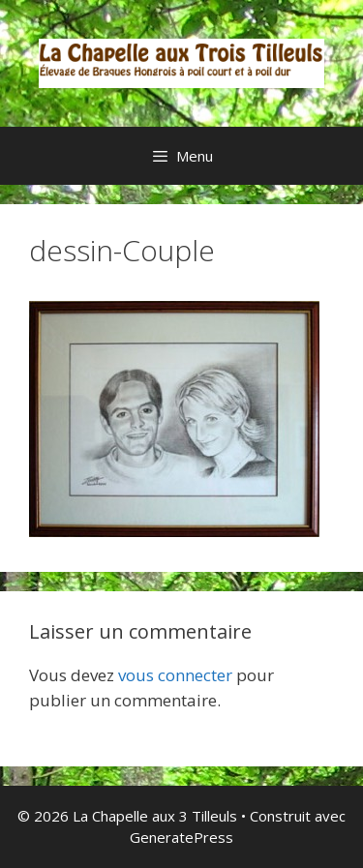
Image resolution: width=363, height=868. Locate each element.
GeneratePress (181, 837)
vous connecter (175, 675)
